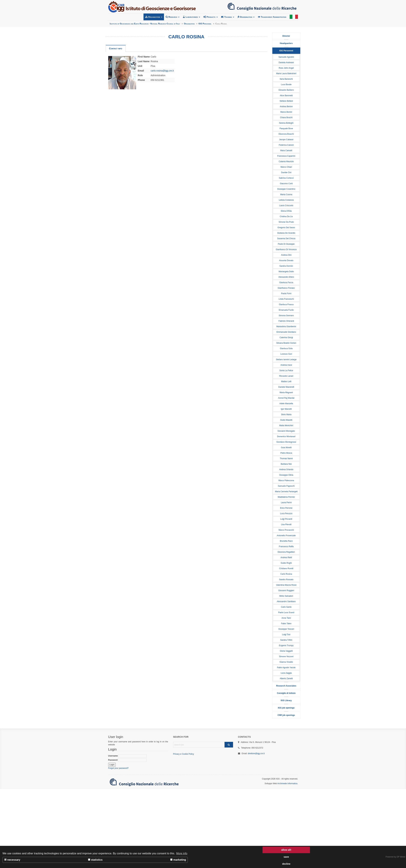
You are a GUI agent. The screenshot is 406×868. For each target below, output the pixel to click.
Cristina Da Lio (286, 216)
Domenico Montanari (286, 436)
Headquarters (286, 43)
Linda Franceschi (286, 299)
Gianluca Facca (286, 282)
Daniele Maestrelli (286, 387)
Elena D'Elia (286, 211)
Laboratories (191, 17)
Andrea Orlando (286, 469)
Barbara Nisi (286, 464)
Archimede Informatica (287, 783)
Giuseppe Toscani (286, 629)
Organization (154, 17)
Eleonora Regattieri (286, 552)
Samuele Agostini (286, 57)
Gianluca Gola (286, 348)
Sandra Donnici (286, 266)
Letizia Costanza (286, 200)
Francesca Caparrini (286, 156)
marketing (178, 860)
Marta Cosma (286, 194)
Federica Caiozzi (286, 145)
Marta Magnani (286, 392)
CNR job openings (286, 715)
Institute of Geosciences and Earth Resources (152, 7)
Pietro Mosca (286, 453)
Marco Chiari (286, 167)
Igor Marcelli (286, 409)
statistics (95, 860)
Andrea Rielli (286, 557)
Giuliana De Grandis (286, 233)
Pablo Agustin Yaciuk (286, 667)
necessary (12, 860)
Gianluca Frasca (286, 304)
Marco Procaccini (286, 530)
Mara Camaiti (286, 150)
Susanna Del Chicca (286, 238)
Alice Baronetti (286, 95)
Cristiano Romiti (286, 568)
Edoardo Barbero (286, 90)
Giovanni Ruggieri (286, 590)
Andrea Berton (286, 106)
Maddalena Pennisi (286, 497)
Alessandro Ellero (286, 277)
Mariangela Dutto (286, 271)
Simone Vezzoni (286, 656)
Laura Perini (286, 502)
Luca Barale (286, 84)
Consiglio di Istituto (286, 693)
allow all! (286, 850)
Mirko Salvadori (286, 596)
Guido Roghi (286, 563)
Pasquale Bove (286, 128)
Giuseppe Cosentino (286, 189)
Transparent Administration (272, 17)
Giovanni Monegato (286, 431)
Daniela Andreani (286, 62)
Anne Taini (286, 618)
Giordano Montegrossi (286, 442)
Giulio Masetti (286, 420)
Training (228, 17)
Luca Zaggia (286, 673)
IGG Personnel (286, 51)
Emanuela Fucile (286, 310)
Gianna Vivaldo (286, 662)
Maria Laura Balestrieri (286, 73)
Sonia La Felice (286, 370)
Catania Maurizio (286, 161)
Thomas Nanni (286, 458)
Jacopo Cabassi (286, 139)
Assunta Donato (286, 260)
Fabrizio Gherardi (286, 321)
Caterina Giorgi (286, 337)
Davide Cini (286, 172)
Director (286, 36)
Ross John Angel (286, 68)
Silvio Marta (286, 414)
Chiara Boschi (286, 117)
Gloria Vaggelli (286, 651)
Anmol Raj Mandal (286, 398)
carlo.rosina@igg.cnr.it (162, 71)
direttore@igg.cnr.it (256, 753)
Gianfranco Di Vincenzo (286, 249)
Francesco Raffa (286, 546)
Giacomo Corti (286, 183)
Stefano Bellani (286, 101)
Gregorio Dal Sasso (286, 227)
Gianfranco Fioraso (286, 288)
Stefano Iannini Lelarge (286, 359)
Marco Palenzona (286, 480)
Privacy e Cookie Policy (184, 754)
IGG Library (286, 700)
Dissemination (246, 17)
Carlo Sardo (286, 607)
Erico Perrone (286, 508)
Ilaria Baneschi (286, 79)
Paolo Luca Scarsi (286, 612)
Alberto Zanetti (286, 678)
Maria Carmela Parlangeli (286, 491)
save (286, 857)
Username (127, 756)
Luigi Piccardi (286, 519)
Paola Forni (286, 293)
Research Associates (286, 686)
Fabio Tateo (286, 623)
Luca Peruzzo (286, 513)
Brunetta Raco (286, 541)
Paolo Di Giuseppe (286, 244)
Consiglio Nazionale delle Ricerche (262, 7)
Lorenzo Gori (286, 354)
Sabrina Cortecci (286, 178)
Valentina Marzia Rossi (286, 585)
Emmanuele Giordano (286, 332)
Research (173, 17)
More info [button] (182, 853)
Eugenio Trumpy (286, 645)
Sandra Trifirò (286, 640)
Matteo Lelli (286, 381)
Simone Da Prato (286, 222)
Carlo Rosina (286, 574)
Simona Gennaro (286, 315)
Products (210, 17)
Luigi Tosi (286, 634)
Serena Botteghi (286, 123)
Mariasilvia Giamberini (286, 326)
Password (127, 760)
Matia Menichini (286, 425)
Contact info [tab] (116, 48)
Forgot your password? (118, 768)
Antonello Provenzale (286, 535)
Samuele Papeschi (286, 486)
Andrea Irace (286, 365)
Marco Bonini (286, 112)
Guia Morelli (286, 447)
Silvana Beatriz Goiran (286, 343)
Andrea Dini (286, 255)
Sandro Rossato (286, 579)
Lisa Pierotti (286, 524)
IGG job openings (286, 708)
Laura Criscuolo (286, 205)
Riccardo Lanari (286, 376)
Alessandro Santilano (286, 601)
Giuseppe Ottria (286, 475)
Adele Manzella (286, 403)
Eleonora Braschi (286, 134)
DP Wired (401, 857)
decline (286, 864)
